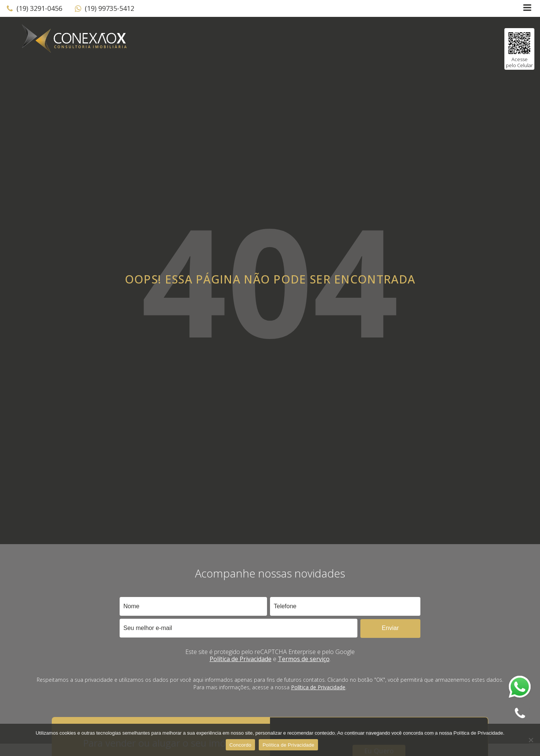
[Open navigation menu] (527, 8)
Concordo (240, 745)
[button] (34, 9)
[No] (531, 740)
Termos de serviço (304, 659)
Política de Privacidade (241, 659)
